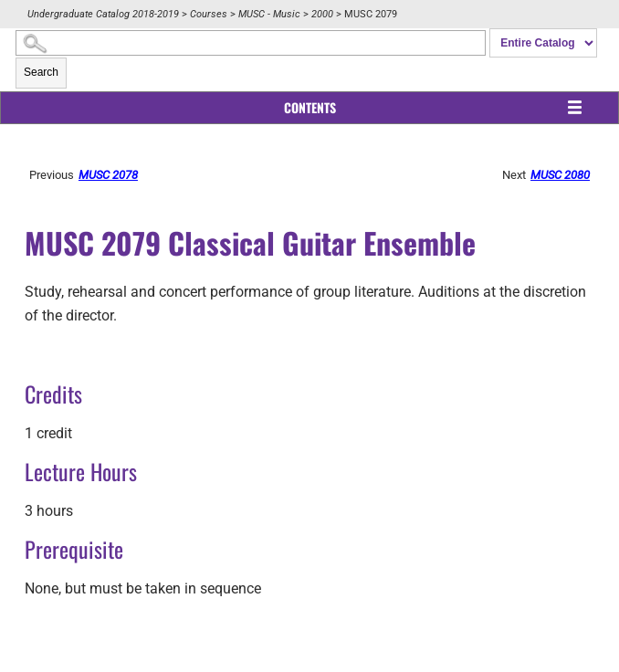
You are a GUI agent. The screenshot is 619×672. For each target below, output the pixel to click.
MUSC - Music (269, 14)
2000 (322, 14)
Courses (209, 14)
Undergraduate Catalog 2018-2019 (103, 14)
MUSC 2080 (560, 175)
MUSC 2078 (108, 175)
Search (41, 72)
